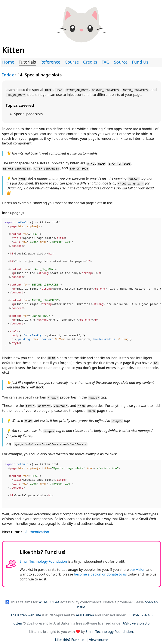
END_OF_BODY (16, 95)
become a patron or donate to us (100, 572)
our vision (138, 567)
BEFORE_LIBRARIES (105, 90)
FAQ (106, 62)
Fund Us (140, 62)
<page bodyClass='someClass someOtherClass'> (51, 442)
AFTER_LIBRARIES (135, 90)
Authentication (37, 529)
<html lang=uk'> (131, 183)
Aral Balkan (85, 613)
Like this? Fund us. (70, 637)
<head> (53, 396)
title (30, 404)
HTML (48, 90)
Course (72, 62)
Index (8, 75)
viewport (60, 404)
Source (121, 62)
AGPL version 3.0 (136, 621)
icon (81, 404)
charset (44, 404)
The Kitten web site (26, 613)
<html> (134, 178)
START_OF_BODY (77, 90)
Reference (50, 62)
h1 (156, 362)
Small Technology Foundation (43, 559)
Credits (90, 62)
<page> (94, 396)
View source (99, 637)
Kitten (17, 621)
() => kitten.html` (83, 284)
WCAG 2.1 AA (49, 600)
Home (8, 62)
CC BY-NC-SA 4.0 (139, 613)
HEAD (59, 90)
